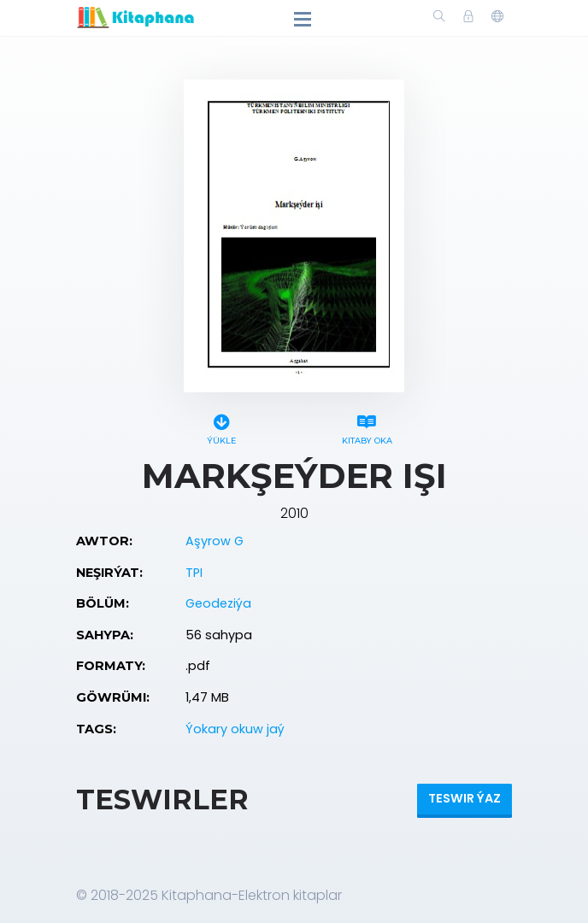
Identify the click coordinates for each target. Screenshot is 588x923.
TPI (194, 573)
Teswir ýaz (465, 798)
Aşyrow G (215, 541)
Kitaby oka (367, 427)
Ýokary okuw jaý (235, 729)
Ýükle (221, 427)
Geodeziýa (218, 603)
